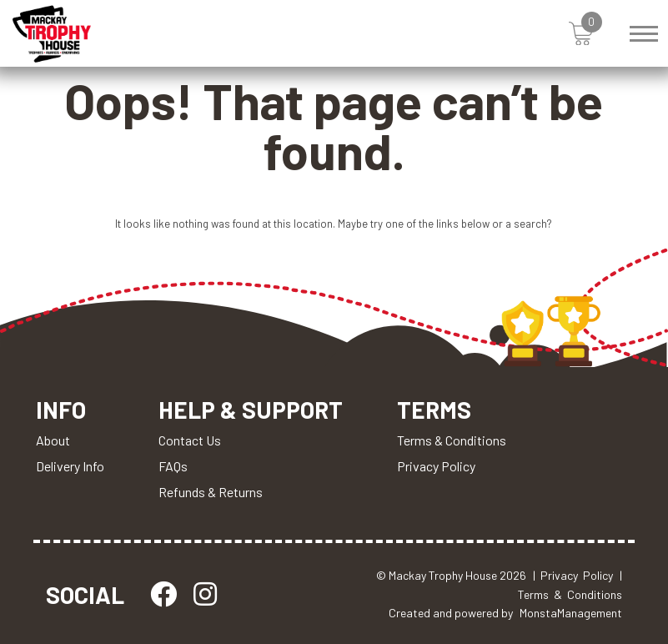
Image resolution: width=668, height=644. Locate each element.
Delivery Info (70, 466)
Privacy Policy (436, 466)
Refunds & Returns (211, 492)
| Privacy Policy (573, 575)
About (53, 440)
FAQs (173, 466)
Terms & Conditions (452, 440)
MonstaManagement (571, 613)
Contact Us (190, 440)
